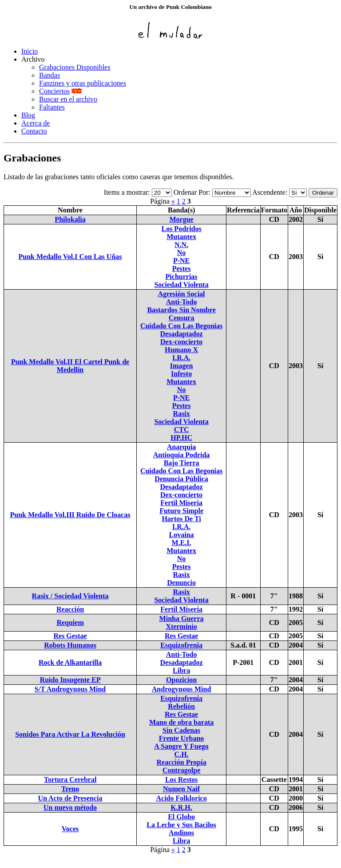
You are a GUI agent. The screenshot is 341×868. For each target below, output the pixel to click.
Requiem (70, 623)
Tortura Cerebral (70, 780)
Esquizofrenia (181, 645)
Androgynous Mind (182, 689)
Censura (182, 318)
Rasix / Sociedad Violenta (70, 596)
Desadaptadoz (182, 334)
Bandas (50, 75)
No (182, 253)
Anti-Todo (182, 302)
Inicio (30, 51)
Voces (70, 829)
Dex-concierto (181, 342)
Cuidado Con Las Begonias (181, 326)
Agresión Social (182, 294)
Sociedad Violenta (181, 285)
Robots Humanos (70, 645)
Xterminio (181, 626)
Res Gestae (70, 636)
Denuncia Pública (181, 479)
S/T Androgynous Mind (70, 689)
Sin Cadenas (181, 730)
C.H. (182, 754)
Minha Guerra (182, 619)
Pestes (182, 269)
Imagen (182, 366)
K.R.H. (181, 807)
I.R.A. (181, 358)
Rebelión (181, 706)
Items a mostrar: (127, 192)
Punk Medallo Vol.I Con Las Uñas (70, 257)
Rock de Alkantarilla (70, 662)
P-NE (181, 261)
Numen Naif (181, 789)
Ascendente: (270, 192)
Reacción (70, 609)
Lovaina (182, 535)
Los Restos (181, 780)
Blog (28, 115)
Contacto (34, 131)
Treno (70, 789)
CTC (182, 430)
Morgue (181, 219)
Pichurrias (182, 277)
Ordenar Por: (192, 192)
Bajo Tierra (182, 463)
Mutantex (181, 237)
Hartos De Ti (181, 519)
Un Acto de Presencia (70, 798)
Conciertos (54, 91)
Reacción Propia (182, 762)
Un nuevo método (70, 807)
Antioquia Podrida (182, 455)
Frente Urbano (181, 738)
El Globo (181, 817)
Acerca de (36, 123)
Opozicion (181, 680)
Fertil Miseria (181, 503)
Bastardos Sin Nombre (181, 310)
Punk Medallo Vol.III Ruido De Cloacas (70, 515)
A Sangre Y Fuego (181, 746)
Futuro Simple (181, 511)
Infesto (181, 374)
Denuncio (181, 583)
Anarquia (182, 447)
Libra (181, 670)
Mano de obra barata (181, 722)
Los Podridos (181, 229)
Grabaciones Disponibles (75, 67)
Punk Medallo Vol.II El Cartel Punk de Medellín (70, 366)
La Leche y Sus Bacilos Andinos (181, 829)
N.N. (181, 245)
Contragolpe (181, 770)
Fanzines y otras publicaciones (83, 83)
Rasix (181, 414)
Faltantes (52, 107)
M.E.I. (182, 543)
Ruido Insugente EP (70, 680)
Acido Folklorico (181, 798)
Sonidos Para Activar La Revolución (70, 734)
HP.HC (181, 438)
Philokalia (70, 219)
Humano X (181, 350)
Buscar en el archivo (68, 99)
